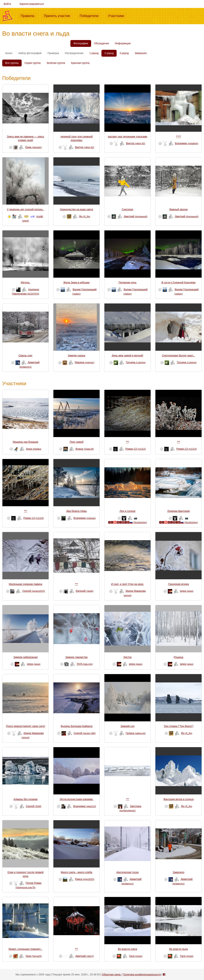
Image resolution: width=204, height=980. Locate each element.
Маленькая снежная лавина (26, 584)
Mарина (85, 362)
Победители (91, 15)
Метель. (25, 282)
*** (127, 442)
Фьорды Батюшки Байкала (76, 726)
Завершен (141, 53)
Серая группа (33, 63)
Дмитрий (136, 216)
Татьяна (136, 362)
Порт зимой (77, 442)
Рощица (178, 657)
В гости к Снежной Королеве (178, 282)
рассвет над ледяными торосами (128, 137)
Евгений (85, 591)
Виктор (85, 147)
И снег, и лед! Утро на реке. (127, 584)
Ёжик (34, 147)
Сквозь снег (25, 356)
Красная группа (80, 63)
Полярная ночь (127, 282)
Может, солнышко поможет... (25, 949)
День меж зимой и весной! (127, 356)
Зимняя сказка (76, 356)
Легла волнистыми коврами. (76, 799)
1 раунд (94, 53)
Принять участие (58, 15)
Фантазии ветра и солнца (178, 799)
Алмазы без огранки (25, 799)
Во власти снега (127, 949)
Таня (34, 956)
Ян (85, 216)
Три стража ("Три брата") (178, 726)
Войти (7, 4)
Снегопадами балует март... (178, 356)
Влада (85, 449)
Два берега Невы (77, 511)
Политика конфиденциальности (142, 974)
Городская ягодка (178, 584)
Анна (34, 449)
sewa (187, 591)
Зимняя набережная (26, 657)
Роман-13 (136, 449)
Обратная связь (111, 974)
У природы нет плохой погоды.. (26, 209)
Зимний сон (127, 726)
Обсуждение (102, 43)
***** (178, 137)
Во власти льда (178, 949)
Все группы (12, 63)
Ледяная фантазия (178, 511)
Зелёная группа (56, 63)
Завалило (179, 872)
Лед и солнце (127, 511)
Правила (29, 15)
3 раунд (124, 53)
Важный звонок (178, 209)
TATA (85, 664)
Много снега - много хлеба (76, 872)
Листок (127, 657)
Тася (136, 956)
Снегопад (127, 209)
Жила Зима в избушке (77, 282)
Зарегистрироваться (32, 4)
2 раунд (109, 53)
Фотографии (81, 43)
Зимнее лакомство (76, 657)
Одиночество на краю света (76, 209)
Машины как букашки (25, 442)
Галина (136, 733)
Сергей (34, 591)
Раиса (85, 879)
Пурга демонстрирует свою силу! (25, 726)
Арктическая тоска (127, 872)
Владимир (187, 143)
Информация (123, 43)
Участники (118, 15)
